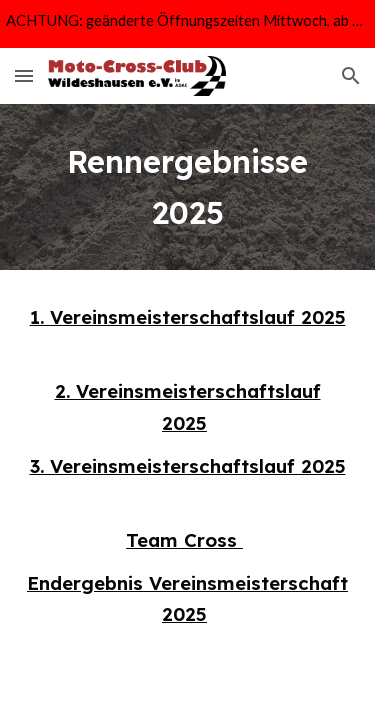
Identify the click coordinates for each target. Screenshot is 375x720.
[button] (24, 75)
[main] (188, 187)
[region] (187, 24)
